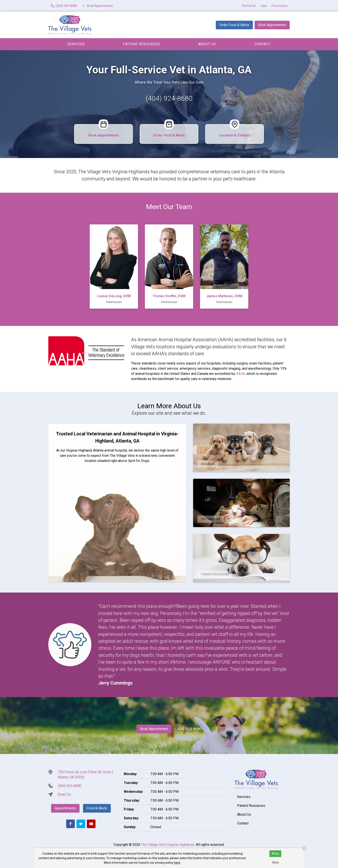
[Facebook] (70, 824)
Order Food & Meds (234, 25)
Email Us (64, 794)
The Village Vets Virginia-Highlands (168, 845)
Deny (275, 862)
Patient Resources (142, 44)
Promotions (280, 6)
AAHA (240, 374)
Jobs (264, 6)
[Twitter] (81, 824)
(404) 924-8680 (169, 98)
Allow (275, 854)
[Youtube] (91, 824)
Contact (263, 44)
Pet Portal (249, 6)
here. (177, 863)
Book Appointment (272, 25)
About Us (207, 44)
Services (76, 44)
